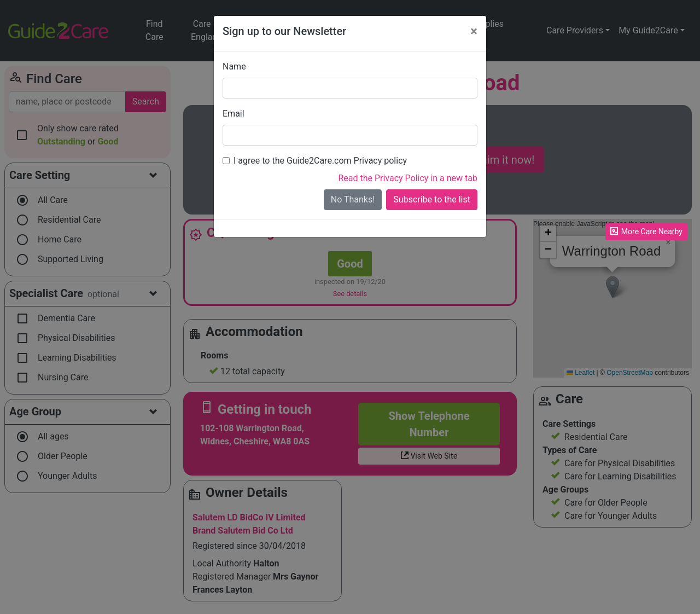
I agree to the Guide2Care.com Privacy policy (320, 161)
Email (234, 114)
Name (234, 66)
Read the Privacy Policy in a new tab (408, 178)
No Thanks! (353, 199)
